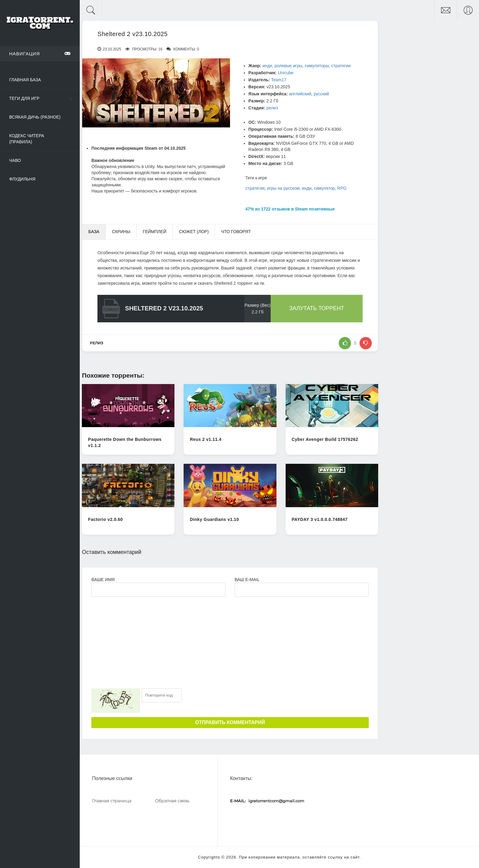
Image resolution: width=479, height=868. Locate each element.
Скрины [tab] (121, 232)
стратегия (255, 188)
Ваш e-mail (247, 580)
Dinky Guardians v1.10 (214, 519)
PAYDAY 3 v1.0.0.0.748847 (320, 519)
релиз (272, 108)
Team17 (279, 80)
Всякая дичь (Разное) (35, 117)
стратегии (341, 66)
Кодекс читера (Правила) (27, 139)
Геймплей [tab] (154, 232)
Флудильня (22, 179)
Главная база (25, 80)
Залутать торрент (317, 308)
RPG (342, 188)
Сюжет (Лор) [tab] (194, 232)
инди (267, 66)
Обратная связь (172, 801)
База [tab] (94, 232)
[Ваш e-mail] (302, 590)
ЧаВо (15, 160)
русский (321, 94)
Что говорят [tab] (236, 232)
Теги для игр (24, 98)
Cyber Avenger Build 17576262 (325, 439)
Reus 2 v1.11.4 (206, 439)
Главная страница (112, 801)
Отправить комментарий (230, 722)
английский (300, 94)
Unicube (285, 73)
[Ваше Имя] (158, 590)
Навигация (40, 53)
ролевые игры (289, 66)
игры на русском (283, 188)
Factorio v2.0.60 (105, 519)
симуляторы (317, 66)
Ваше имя (103, 580)
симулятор (324, 188)
